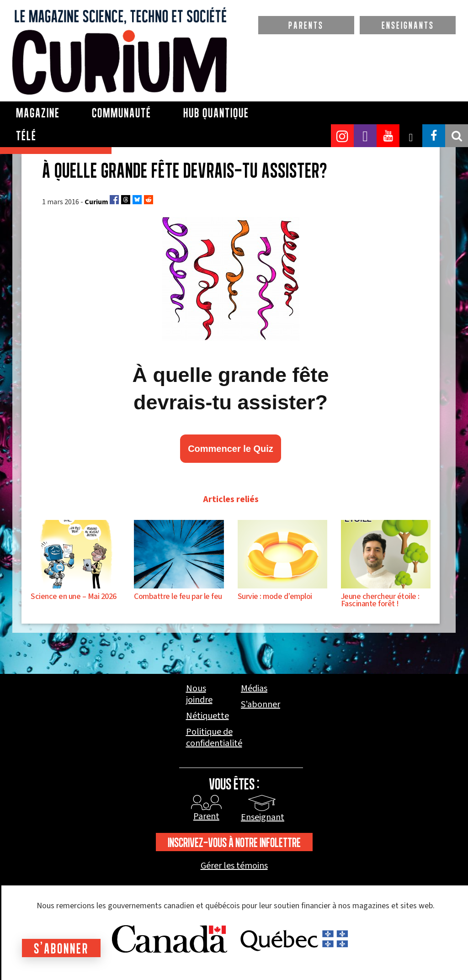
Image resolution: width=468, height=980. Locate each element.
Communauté (122, 113)
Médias (254, 689)
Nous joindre (199, 694)
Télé (26, 136)
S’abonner (261, 705)
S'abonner (62, 948)
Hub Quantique (216, 113)
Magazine (38, 113)
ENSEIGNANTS (408, 25)
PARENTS (306, 25)
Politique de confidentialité (214, 738)
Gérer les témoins (234, 866)
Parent (206, 816)
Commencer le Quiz (231, 449)
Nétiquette (207, 716)
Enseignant (263, 817)
